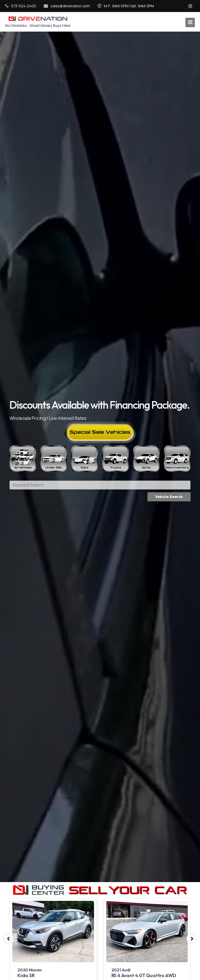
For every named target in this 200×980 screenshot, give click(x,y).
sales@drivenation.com (67, 6)
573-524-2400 (21, 6)
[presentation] (8, 939)
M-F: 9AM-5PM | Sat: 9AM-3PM (126, 6)
